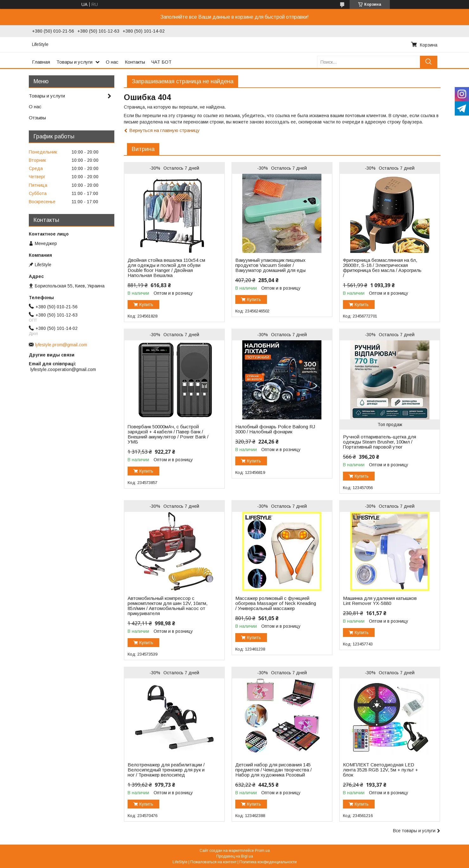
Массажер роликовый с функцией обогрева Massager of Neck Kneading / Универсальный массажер (276, 603)
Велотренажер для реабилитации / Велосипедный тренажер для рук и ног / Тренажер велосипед (166, 770)
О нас (112, 62)
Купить (146, 305)
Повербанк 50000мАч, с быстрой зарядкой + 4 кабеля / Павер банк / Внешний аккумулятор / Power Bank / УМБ (168, 434)
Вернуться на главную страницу (165, 130)
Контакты (135, 62)
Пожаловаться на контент (213, 862)
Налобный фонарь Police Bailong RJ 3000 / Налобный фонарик (275, 429)
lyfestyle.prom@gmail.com (61, 345)
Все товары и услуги (414, 831)
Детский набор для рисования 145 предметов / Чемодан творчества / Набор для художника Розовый (273, 770)
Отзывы (37, 118)
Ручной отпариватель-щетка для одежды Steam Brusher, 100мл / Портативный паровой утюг (380, 442)
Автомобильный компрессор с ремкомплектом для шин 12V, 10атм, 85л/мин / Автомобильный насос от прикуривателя (168, 606)
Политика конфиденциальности (268, 862)
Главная (41, 62)
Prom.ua (262, 851)
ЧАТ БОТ (162, 62)
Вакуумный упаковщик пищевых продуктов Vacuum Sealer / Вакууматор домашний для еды (270, 265)
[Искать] (429, 62)
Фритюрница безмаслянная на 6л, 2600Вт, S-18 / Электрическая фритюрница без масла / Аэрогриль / (382, 268)
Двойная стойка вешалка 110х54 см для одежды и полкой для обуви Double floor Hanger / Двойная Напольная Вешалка (166, 268)
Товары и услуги (74, 62)
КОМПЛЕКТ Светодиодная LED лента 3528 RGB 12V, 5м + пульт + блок (380, 770)
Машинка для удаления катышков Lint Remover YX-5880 (380, 601)
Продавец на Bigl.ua (235, 856)
